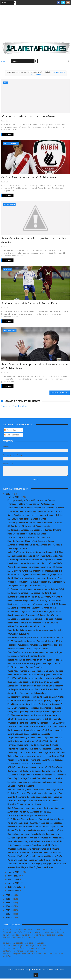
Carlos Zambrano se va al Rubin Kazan (30, 178)
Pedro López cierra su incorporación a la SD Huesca (35, 569)
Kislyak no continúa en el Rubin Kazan (30, 304)
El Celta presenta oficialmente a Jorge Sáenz (32, 609)
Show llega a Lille (17, 550)
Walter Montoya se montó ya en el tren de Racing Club (36, 758)
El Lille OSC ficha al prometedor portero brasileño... (37, 680)
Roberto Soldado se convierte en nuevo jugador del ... (36, 632)
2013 (8, 912)
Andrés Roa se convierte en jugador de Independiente (35, 687)
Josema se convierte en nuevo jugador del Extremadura (36, 583)
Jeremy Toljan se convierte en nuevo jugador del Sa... (37, 832)
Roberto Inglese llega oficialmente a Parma (31, 543)
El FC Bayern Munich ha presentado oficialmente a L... (37, 572)
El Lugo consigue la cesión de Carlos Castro (31, 502)
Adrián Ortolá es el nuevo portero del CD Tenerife (34, 721)
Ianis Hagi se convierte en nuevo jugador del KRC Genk (37, 754)
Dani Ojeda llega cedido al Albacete (27, 535)
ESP (6, 83)
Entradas (10, 432)
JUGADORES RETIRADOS (18, 635)
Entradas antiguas (60, 394)
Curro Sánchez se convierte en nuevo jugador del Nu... (36, 517)
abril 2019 (14, 881)
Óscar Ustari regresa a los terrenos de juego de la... (37, 576)
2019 (8, 495)
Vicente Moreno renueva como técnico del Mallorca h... (36, 513)
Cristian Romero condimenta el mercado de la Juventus (36, 724)
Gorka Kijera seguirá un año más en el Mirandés (33, 802)
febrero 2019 (15, 888)
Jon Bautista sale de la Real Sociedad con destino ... (36, 854)
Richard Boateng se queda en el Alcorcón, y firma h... (36, 598)
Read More (8, 135)
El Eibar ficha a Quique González (25, 669)
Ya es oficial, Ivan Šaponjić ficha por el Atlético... (37, 824)
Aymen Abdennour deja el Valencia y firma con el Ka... (37, 843)
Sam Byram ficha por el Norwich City (27, 587)
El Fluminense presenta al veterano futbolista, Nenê (35, 557)
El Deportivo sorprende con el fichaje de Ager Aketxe (36, 698)
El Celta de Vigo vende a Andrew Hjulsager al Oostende (37, 776)
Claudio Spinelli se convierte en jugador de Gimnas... (37, 561)
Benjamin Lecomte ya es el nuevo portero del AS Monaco (37, 606)
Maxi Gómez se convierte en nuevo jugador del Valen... (37, 676)
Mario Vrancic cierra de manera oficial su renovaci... (36, 732)
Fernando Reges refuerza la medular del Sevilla (33, 747)
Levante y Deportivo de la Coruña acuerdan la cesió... (36, 524)
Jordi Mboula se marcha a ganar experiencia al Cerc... (36, 580)
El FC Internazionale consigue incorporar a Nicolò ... (36, 709)
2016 (8, 900)
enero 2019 (14, 892)
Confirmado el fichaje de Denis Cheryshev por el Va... (37, 773)
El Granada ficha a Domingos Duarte (26, 657)
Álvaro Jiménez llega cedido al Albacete (29, 735)
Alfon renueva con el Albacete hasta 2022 (29, 813)
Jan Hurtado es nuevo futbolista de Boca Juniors (33, 836)
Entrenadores (10, 332)
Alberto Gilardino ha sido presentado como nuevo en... (37, 798)
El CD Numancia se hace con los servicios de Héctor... (36, 643)
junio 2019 (14, 874)
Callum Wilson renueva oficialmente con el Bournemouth (37, 728)
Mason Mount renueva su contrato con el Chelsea (33, 624)
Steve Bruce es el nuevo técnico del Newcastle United (36, 509)
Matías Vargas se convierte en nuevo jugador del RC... (36, 661)
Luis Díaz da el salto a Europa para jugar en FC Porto (37, 865)
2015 (8, 904)
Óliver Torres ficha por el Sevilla (26, 628)
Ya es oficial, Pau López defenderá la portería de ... (37, 861)
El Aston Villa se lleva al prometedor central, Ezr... (36, 795)
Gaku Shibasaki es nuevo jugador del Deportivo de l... (37, 665)
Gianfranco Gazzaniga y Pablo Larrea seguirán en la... (37, 639)
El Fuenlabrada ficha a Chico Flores (28, 117)
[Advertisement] (36, 25)
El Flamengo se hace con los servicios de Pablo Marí (35, 839)
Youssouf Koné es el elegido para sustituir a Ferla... (37, 858)
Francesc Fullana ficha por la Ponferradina (31, 505)
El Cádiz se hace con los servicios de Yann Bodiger (35, 621)
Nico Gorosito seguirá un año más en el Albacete (33, 684)
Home (4, 61)
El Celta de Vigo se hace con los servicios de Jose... (36, 821)
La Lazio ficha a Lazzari (21, 787)
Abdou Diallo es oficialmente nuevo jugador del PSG (35, 554)
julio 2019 (14, 499)
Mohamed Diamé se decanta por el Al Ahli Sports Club (35, 828)
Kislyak (8, 271)
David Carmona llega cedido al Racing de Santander (34, 602)
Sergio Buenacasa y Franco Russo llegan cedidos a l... (36, 739)
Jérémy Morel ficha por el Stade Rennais (29, 528)
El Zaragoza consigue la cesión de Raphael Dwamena (34, 531)
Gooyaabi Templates (55, 971)
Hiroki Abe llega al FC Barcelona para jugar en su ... (37, 613)
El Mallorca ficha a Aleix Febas (24, 765)
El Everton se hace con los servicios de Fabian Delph (36, 591)
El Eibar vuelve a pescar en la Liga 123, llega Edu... (36, 702)
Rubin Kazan (9, 205)
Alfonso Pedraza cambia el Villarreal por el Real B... (37, 546)
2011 (8, 919)
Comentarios (12, 436)
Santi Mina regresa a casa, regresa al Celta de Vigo (35, 672)
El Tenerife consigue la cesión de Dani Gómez (32, 594)
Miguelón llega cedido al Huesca (24, 806)
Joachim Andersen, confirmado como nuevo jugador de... (37, 791)
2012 (8, 915)
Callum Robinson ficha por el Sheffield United (32, 743)
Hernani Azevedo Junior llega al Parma (28, 650)
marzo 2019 (14, 885)
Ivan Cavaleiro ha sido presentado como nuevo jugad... (37, 654)
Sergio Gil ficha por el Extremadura (27, 695)
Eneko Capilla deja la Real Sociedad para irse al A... (36, 780)
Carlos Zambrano (11, 144)
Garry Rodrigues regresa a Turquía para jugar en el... (37, 713)
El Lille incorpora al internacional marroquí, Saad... (37, 784)
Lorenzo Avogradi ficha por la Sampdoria (29, 539)
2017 (8, 897)
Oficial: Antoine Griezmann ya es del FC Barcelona (35, 769)
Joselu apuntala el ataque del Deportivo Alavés (33, 617)
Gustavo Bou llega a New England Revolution (30, 869)
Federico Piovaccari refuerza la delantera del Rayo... (37, 646)
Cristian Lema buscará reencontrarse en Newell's (33, 850)
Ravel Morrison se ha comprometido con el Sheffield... (37, 565)
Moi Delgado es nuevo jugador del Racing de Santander (36, 810)
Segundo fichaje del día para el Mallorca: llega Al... (37, 750)
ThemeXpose (23, 971)
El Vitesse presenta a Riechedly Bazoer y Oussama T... (37, 706)
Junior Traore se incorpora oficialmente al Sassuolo (35, 761)
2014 (8, 908)
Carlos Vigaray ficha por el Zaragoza (27, 817)
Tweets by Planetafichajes (15, 408)
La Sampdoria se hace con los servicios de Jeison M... (37, 691)
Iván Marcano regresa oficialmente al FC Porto (32, 847)
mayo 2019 (14, 877)
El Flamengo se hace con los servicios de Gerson (33, 717)
